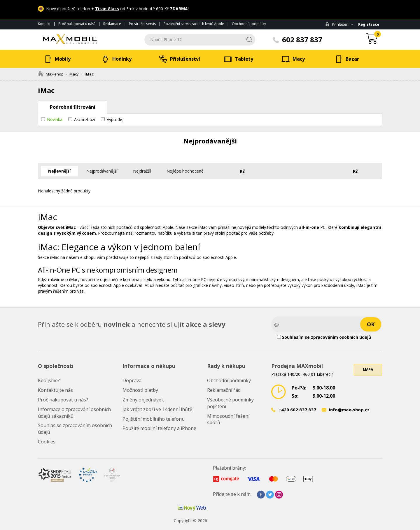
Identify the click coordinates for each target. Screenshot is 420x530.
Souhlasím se (324, 337)
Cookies (47, 442)
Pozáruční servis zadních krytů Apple (194, 24)
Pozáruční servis (142, 24)
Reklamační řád (224, 390)
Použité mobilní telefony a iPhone (159, 428)
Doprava (132, 380)
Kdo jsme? (49, 380)
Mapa (368, 370)
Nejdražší (142, 171)
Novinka (55, 119)
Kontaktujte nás (55, 390)
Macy (74, 74)
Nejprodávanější (102, 171)
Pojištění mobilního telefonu (154, 419)
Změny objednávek (143, 400)
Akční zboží (85, 119)
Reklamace (112, 24)
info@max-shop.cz (349, 410)
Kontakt (44, 24)
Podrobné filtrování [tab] (73, 107)
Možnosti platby (140, 390)
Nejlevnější (59, 171)
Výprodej (115, 119)
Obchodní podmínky (249, 24)
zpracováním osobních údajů (341, 337)
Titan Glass (107, 9)
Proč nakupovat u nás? (77, 24)
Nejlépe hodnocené (185, 171)
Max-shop (51, 74)
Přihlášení (337, 24)
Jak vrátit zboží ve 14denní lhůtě (157, 409)
